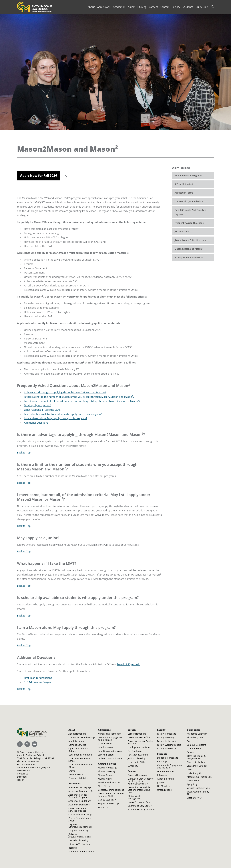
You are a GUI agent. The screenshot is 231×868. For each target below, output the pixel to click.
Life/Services (164, 786)
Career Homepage (137, 734)
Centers (165, 7)
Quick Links (202, 7)
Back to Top (24, 453)
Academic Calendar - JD (81, 791)
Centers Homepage (137, 775)
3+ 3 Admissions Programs (188, 175)
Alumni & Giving (137, 7)
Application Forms (184, 193)
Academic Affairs (166, 779)
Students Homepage (168, 758)
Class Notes (104, 786)
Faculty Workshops (167, 749)
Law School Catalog (78, 840)
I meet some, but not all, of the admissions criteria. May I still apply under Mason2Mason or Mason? (82, 401)
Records (73, 848)
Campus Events (195, 749)
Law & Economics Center (140, 802)
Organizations (164, 790)
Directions (22, 777)
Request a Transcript (109, 803)
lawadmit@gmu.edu (129, 664)
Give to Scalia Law (107, 800)
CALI (189, 741)
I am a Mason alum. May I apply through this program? (56, 418)
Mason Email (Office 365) (200, 777)
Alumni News (105, 779)
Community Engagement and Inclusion (111, 739)
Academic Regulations (80, 801)
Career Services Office (139, 737)
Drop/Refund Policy (78, 830)
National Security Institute (141, 810)
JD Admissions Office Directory (190, 240)
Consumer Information (80, 755)
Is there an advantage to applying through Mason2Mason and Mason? (65, 392)
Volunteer (103, 807)
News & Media (76, 774)
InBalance (162, 775)
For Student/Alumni (138, 755)
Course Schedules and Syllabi (80, 819)
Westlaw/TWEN (195, 798)
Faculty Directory (166, 737)
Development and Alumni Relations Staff (111, 795)
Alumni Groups (106, 775)
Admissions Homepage (110, 734)
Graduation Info (165, 771)
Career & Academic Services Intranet (78, 810)
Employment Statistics (139, 747)
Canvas (191, 752)
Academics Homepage (80, 787)
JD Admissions (182, 232)
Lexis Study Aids (195, 773)
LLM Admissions (106, 755)
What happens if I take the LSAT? (43, 410)
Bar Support (163, 761)
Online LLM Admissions (110, 758)
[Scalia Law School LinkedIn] (35, 744)
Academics (119, 7)
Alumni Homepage (108, 768)
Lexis (189, 769)
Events (72, 771)
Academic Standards (79, 805)
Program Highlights (78, 778)
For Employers (135, 751)
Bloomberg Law (195, 737)
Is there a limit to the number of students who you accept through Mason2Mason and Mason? (79, 397)
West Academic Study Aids (198, 793)
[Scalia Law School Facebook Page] (20, 744)
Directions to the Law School (79, 760)
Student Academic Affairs (81, 851)
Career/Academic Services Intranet (141, 742)
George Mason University (32, 752)
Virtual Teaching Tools (198, 788)
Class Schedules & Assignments (196, 757)
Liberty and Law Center (140, 806)
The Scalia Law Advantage (82, 737)
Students (188, 7)
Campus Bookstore (196, 745)
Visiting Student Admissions (189, 257)
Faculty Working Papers (169, 745)
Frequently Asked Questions (189, 223)
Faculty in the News (167, 741)
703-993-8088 (29, 764)
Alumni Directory (107, 771)
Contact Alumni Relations (111, 790)
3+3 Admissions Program (39, 682)
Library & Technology (79, 844)
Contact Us (23, 774)
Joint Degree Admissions (111, 751)
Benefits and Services (109, 782)
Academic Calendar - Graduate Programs (79, 796)
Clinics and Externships (81, 814)
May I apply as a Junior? (37, 405)
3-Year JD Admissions (185, 184)
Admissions (104, 7)
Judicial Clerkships (137, 758)
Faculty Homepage (167, 734)
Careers (153, 7)
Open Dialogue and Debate (78, 750)
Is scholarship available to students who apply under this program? (63, 414)
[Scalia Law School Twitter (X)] (27, 744)
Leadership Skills (136, 762)
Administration (76, 741)
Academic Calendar (197, 734)
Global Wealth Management (135, 797)
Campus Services (77, 745)
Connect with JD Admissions (189, 201)
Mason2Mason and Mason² (189, 249)
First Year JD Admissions (38, 678)
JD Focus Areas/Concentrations (80, 835)
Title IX (21, 780)
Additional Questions (36, 423)
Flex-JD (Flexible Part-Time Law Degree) (190, 212)
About (91, 7)
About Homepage (77, 734)
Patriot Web (193, 781)
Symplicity (133, 766)
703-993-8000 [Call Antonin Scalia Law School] (32, 761)
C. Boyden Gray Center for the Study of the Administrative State (141, 781)
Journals (161, 782)
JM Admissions (106, 747)
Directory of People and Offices (81, 766)
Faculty (176, 7)
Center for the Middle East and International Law (139, 790)
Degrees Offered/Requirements (80, 826)
